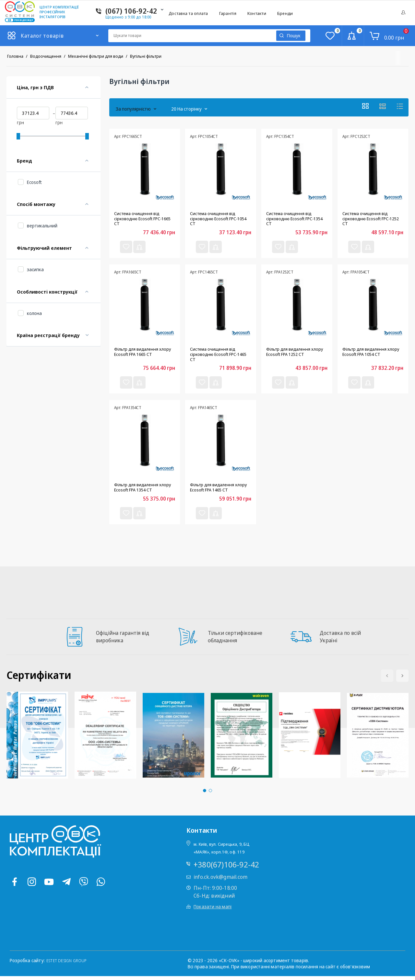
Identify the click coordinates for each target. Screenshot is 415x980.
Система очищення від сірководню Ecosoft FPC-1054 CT (218, 217)
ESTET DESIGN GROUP (70, 964)
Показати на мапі (213, 910)
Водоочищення (46, 56)
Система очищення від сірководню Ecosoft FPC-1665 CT (142, 217)
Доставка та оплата (188, 13)
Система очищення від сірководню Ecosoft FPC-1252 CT (370, 217)
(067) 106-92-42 (131, 11)
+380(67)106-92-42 (226, 868)
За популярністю (133, 106)
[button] (402, 679)
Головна (15, 56)
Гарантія (228, 13)
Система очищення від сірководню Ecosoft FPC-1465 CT (218, 356)
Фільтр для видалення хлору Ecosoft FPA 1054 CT (372, 353)
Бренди (285, 13)
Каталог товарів (42, 36)
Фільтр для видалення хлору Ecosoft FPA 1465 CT (220, 490)
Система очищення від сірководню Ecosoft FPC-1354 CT (294, 217)
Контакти (257, 13)
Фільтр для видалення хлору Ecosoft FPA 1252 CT (296, 353)
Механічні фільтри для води (96, 56)
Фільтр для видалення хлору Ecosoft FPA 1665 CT (144, 353)
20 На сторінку (180, 106)
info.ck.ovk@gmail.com (220, 881)
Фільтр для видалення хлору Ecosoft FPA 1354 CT (144, 490)
